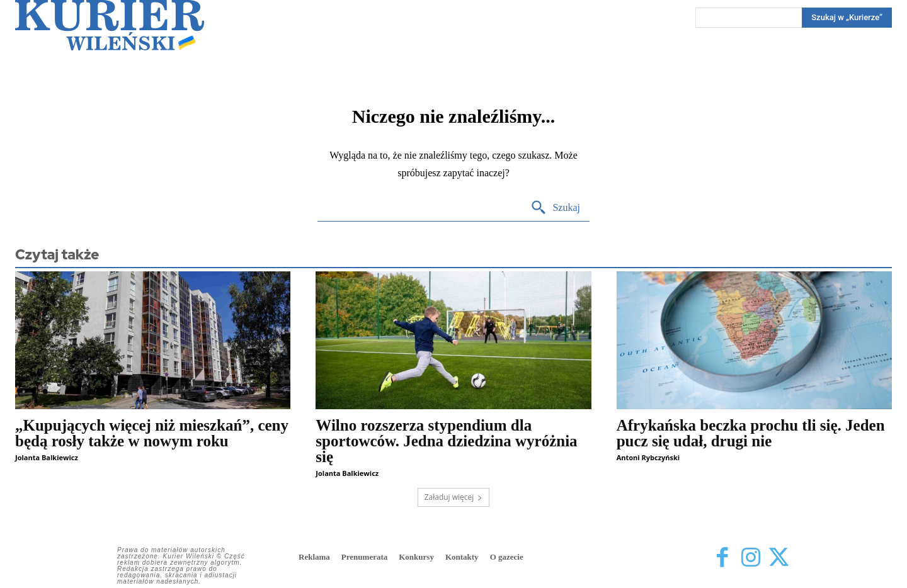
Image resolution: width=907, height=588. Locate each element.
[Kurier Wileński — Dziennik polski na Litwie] (110, 25)
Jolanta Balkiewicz (47, 457)
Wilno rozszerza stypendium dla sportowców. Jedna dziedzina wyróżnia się (446, 441)
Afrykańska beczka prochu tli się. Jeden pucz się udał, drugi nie (751, 433)
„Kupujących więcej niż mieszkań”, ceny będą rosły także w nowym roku (152, 433)
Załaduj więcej (454, 497)
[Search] (847, 18)
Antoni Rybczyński (648, 457)
